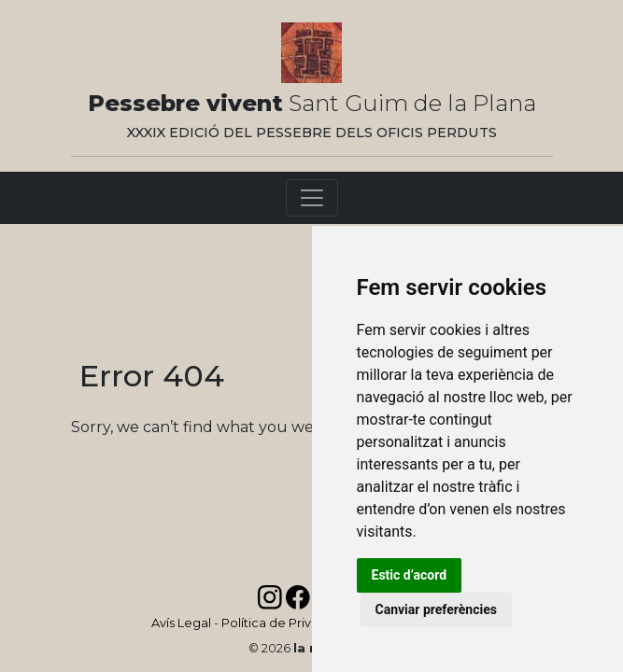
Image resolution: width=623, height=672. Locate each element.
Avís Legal (181, 623)
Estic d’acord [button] (410, 575)
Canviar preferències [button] (436, 609)
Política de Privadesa (285, 623)
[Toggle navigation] (312, 198)
